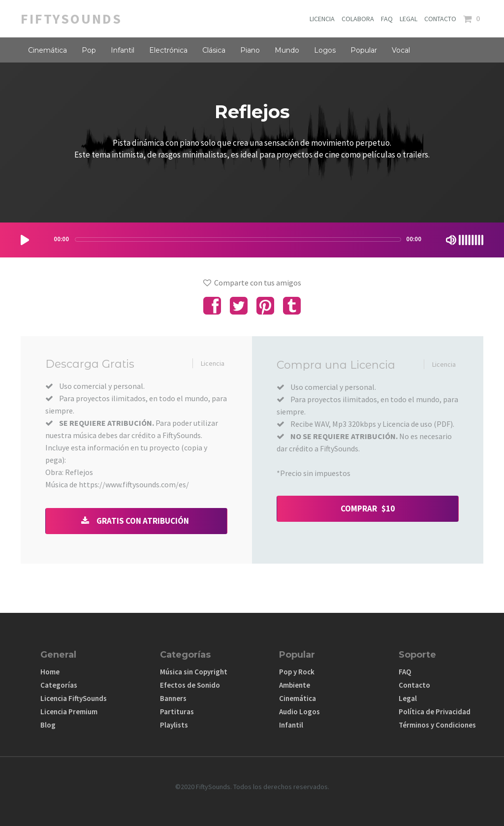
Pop (89, 50)
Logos (325, 50)
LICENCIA (322, 19)
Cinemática (47, 50)
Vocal (401, 50)
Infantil (123, 50)
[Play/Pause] (25, 240)
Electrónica (168, 50)
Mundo (287, 50)
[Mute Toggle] (451, 240)
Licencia (213, 363)
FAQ (387, 19)
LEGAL (409, 19)
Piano (250, 50)
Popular (364, 50)
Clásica (214, 50)
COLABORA (358, 19)
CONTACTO (440, 19)
